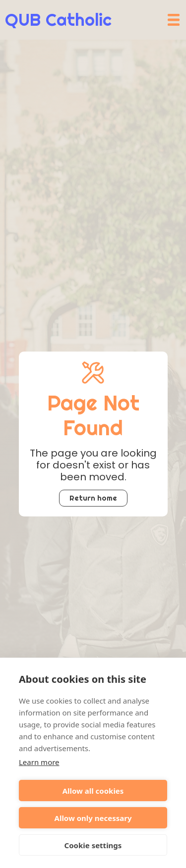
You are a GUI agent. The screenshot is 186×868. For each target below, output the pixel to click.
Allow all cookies (93, 791)
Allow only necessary (93, 818)
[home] (56, 20)
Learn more (39, 762)
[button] (174, 20)
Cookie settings (93, 845)
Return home (93, 498)
